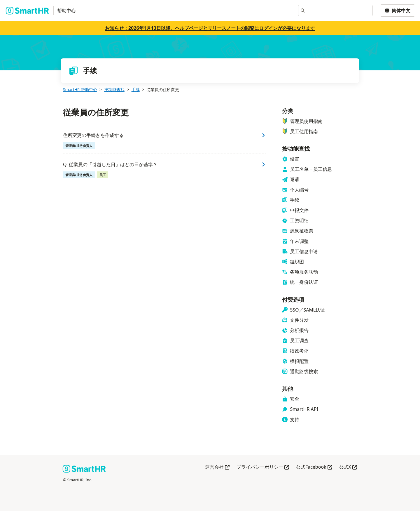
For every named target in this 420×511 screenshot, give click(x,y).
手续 (136, 89)
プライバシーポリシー (263, 467)
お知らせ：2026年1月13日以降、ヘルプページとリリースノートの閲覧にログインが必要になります (210, 28)
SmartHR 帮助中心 (80, 89)
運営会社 (217, 467)
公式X (348, 467)
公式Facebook (314, 467)
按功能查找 (114, 89)
